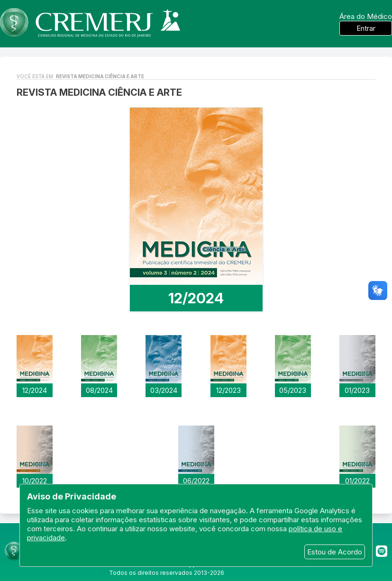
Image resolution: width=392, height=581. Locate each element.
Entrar (366, 28)
